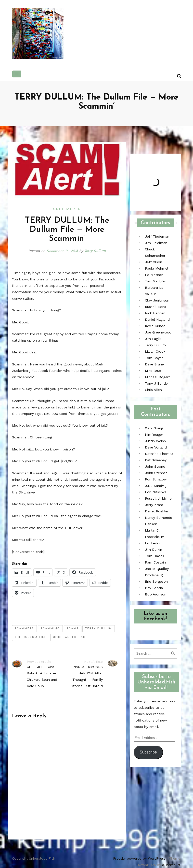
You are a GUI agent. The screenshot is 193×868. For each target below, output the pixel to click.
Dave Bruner (155, 364)
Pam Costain (155, 562)
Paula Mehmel (157, 268)
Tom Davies (154, 556)
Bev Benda (154, 588)
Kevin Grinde (155, 326)
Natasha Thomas (159, 454)
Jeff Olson (154, 262)
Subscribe (148, 752)
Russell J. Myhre (158, 498)
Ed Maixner (154, 275)
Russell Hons (155, 307)
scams (73, 629)
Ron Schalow (156, 479)
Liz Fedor (153, 543)
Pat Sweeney (156, 460)
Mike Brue (153, 371)
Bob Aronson (156, 594)
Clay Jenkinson (157, 300)
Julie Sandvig (156, 486)
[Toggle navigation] (17, 74)
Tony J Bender (157, 383)
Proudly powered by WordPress (139, 858)
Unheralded (67, 209)
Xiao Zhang (154, 428)
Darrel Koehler (157, 511)
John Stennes (156, 473)
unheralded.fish (69, 637)
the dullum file (31, 637)
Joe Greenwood (158, 332)
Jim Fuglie (153, 339)
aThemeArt (171, 865)
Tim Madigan (156, 281)
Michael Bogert (157, 377)
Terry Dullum (95, 251)
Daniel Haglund (157, 319)
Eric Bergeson (156, 581)
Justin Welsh (155, 441)
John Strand (155, 466)
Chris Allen (153, 390)
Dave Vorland (156, 447)
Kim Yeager (154, 434)
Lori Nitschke (156, 492)
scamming (50, 629)
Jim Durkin (154, 550)
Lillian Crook (155, 351)
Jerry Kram (154, 505)
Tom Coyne (154, 358)
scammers (24, 629)
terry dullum (99, 629)
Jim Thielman (156, 243)
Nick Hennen (155, 313)
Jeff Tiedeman (157, 236)
